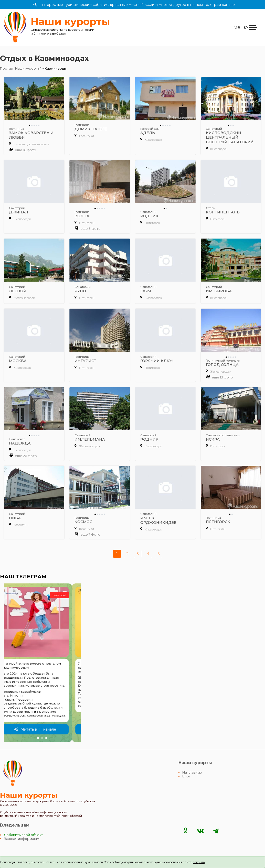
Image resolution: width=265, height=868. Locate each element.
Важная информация (22, 839)
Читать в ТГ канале (44, 729)
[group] (42, 663)
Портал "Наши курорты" (21, 68)
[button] (38, 738)
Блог (186, 776)
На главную (192, 772)
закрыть (199, 862)
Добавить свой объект (23, 835)
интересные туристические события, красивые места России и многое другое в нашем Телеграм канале (134, 5)
